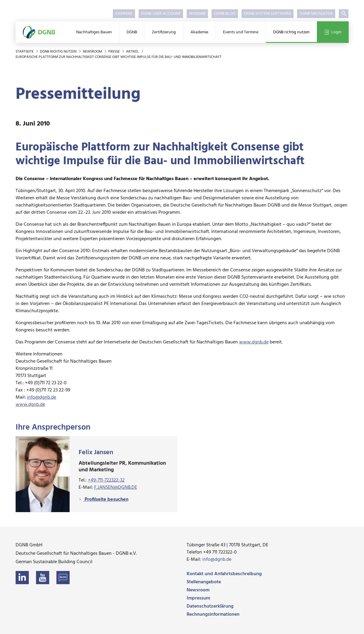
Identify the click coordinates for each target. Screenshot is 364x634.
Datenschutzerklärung (210, 606)
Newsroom (93, 52)
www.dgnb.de (254, 342)
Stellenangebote (204, 582)
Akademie (199, 32)
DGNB (132, 32)
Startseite (25, 52)
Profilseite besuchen (106, 500)
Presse (114, 52)
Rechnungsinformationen (213, 614)
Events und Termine (241, 32)
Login (333, 32)
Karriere (124, 14)
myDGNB (197, 14)
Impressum (198, 598)
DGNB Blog (225, 14)
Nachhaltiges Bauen (94, 32)
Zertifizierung (164, 32)
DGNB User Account (161, 14)
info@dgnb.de (42, 397)
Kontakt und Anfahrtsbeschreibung (224, 574)
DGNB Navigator (316, 14)
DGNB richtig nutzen (291, 32)
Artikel (133, 52)
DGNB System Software (268, 14)
